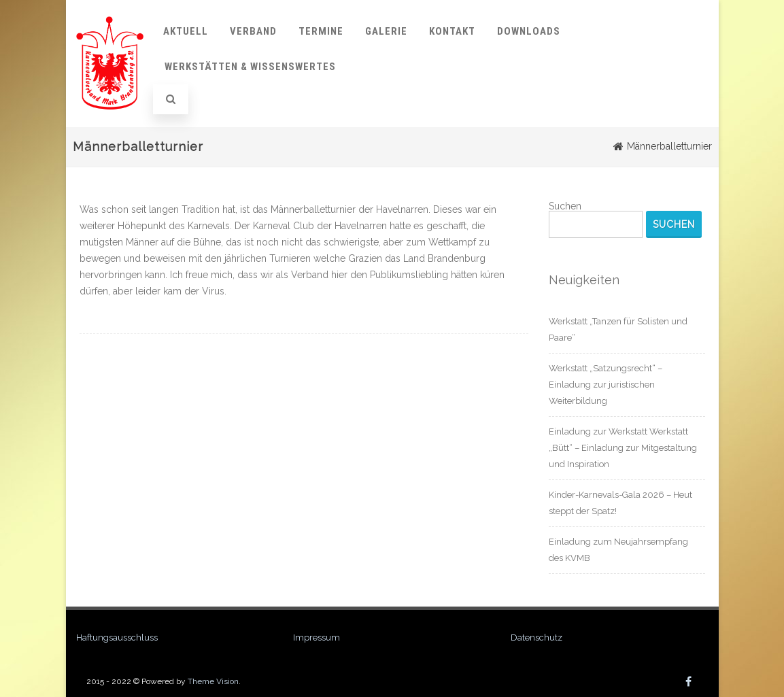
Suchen (565, 206)
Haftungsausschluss (117, 637)
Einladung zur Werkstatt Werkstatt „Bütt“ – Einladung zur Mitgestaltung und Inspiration (623, 448)
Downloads (529, 31)
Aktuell (186, 31)
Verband (253, 31)
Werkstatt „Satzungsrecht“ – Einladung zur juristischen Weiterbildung (606, 385)
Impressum (317, 637)
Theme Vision (213, 681)
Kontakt (452, 31)
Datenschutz (536, 637)
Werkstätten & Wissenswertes (250, 67)
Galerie (386, 31)
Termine (321, 31)
